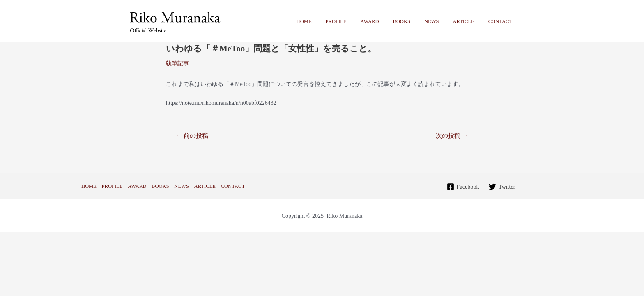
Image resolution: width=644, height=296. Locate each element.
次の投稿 (452, 136)
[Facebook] (463, 187)
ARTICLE (469, 21)
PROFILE (355, 21)
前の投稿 (192, 136)
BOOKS (414, 21)
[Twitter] (502, 187)
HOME (327, 21)
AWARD (385, 21)
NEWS (440, 21)
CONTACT (502, 21)
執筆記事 (177, 64)
